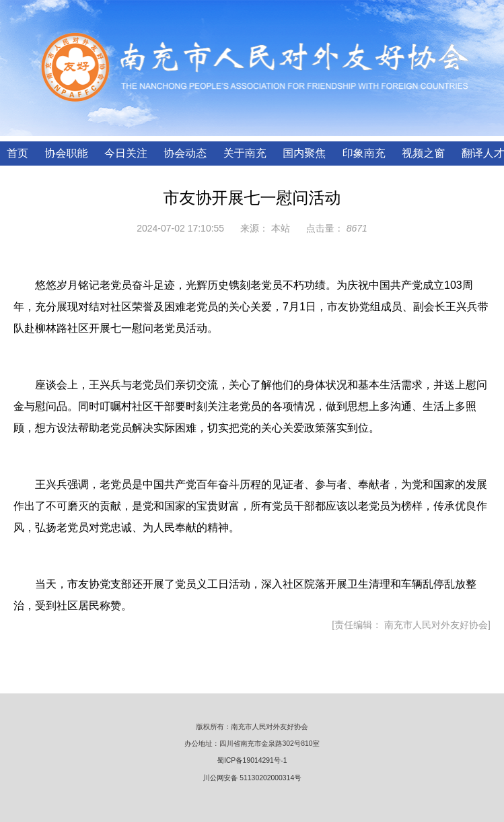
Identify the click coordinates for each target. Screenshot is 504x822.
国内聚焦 (304, 153)
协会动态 (185, 153)
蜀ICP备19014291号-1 (252, 760)
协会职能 (66, 153)
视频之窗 (423, 153)
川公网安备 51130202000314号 (252, 778)
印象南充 (364, 153)
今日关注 (126, 153)
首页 (17, 153)
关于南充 (245, 153)
